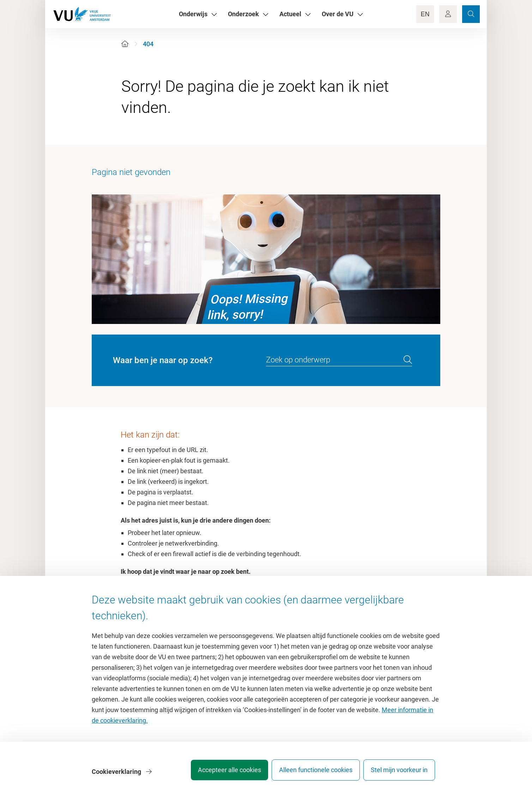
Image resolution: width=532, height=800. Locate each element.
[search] (408, 360)
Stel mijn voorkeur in (399, 773)
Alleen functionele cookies (311, 773)
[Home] (125, 44)
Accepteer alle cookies (220, 773)
